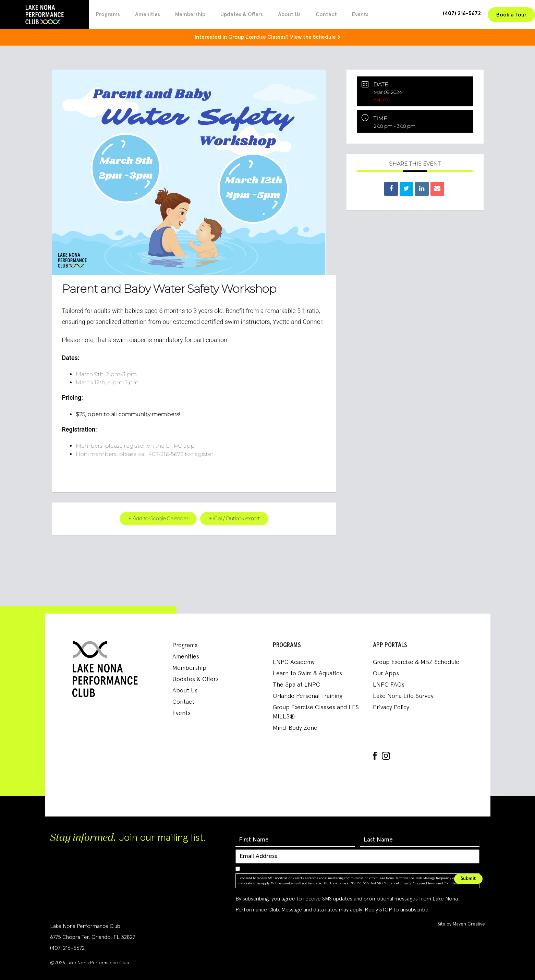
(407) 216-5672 (462, 13)
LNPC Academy (294, 662)
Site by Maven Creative (461, 924)
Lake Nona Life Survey (403, 696)
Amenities (148, 14)
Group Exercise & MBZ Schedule (416, 662)
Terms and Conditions (444, 883)
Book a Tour (511, 15)
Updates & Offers (242, 14)
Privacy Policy (391, 707)
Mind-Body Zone (295, 728)
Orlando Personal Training (307, 696)
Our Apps (386, 673)
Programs (108, 14)
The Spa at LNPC (296, 685)
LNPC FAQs (389, 685)
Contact (326, 14)
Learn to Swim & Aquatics (307, 673)
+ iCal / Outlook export (234, 518)
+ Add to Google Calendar (157, 518)
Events (360, 14)
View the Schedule (313, 37)
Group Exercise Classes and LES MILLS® (316, 712)
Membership (190, 14)
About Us (289, 14)
